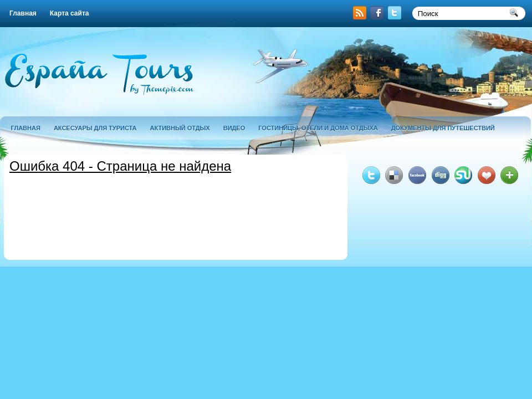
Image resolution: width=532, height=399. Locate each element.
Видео (234, 128)
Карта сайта (70, 13)
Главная (23, 13)
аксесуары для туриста (95, 128)
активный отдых (180, 128)
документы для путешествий (443, 128)
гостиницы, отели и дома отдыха (318, 128)
